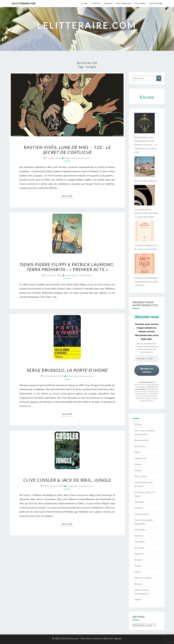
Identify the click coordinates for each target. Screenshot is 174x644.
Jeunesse (139, 536)
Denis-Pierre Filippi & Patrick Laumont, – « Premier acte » (67, 267)
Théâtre (138, 600)
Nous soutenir (156, 3)
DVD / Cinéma (141, 476)
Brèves (137, 452)
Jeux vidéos (140, 542)
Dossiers (138, 470)
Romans (138, 584)
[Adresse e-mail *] (147, 359)
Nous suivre (140, 3)
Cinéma (138, 464)
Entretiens (139, 502)
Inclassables (140, 530)
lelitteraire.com (24, 3)
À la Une (138, 425)
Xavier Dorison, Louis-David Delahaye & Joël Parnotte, (146, 145)
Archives (108, 3)
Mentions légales (113, 638)
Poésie (137, 572)
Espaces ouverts (142, 514)
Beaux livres (140, 446)
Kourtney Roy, (146, 181)
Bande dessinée (141, 440)
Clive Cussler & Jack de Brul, (67, 480)
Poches (138, 566)
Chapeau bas (140, 458)
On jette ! (139, 560)
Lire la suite (68, 196)
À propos (96, 3)
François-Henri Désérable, (146, 282)
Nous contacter (123, 3)
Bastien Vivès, (67, 150)
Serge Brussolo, (67, 370)
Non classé (139, 548)
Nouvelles (139, 554)
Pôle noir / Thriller (143, 578)
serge (67, 158)
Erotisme (139, 508)
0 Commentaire (83, 158)
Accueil (84, 3)
